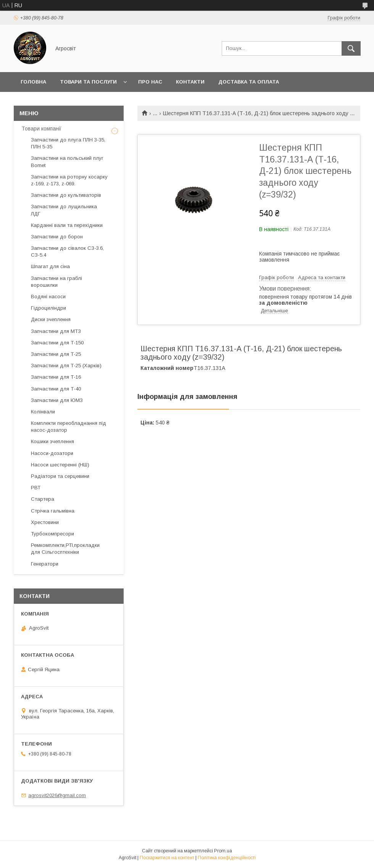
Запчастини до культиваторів (66, 195)
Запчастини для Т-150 (57, 343)
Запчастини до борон (57, 237)
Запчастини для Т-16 (56, 377)
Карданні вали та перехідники (67, 225)
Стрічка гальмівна (53, 511)
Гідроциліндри (48, 308)
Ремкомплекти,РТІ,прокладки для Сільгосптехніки (65, 549)
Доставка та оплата (249, 82)
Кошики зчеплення (52, 441)
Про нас (150, 82)
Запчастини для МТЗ (56, 331)
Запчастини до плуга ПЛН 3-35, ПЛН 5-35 (68, 143)
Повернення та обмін (53, 102)
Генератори (45, 564)
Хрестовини (45, 522)
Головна (33, 82)
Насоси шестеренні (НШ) (60, 465)
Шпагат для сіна (50, 266)
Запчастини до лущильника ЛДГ (64, 210)
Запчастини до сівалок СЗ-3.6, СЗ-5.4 (67, 252)
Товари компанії (41, 129)
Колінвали (43, 412)
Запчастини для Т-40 (56, 389)
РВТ (36, 488)
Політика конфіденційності (227, 858)
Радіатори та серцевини (60, 476)
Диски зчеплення (51, 319)
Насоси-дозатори (52, 453)
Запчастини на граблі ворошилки (56, 282)
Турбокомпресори (52, 534)
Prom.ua (223, 851)
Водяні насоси (48, 297)
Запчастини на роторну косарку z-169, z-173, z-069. (69, 180)
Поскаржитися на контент (167, 858)
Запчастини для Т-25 (56, 354)
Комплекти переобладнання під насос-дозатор (69, 427)
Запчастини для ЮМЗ (57, 400)
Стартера (43, 499)
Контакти (190, 82)
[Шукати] (351, 48)
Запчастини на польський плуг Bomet (67, 162)
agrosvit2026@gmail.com (57, 795)
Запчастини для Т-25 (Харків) (66, 366)
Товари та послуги (88, 82)
